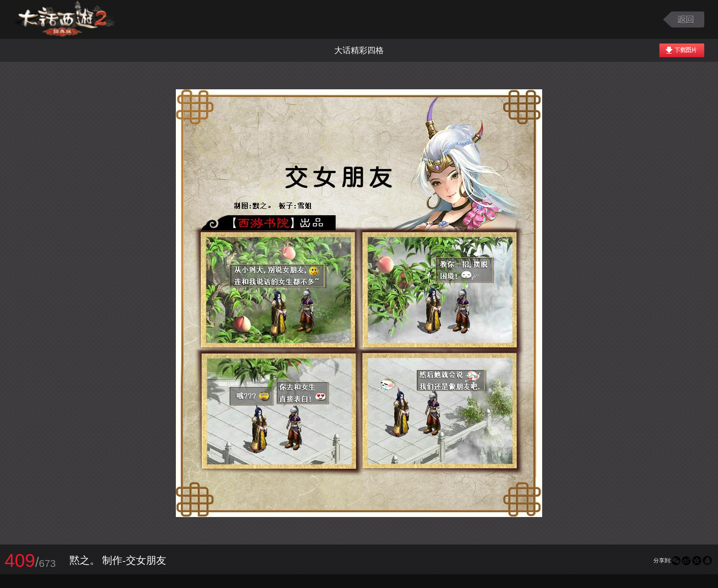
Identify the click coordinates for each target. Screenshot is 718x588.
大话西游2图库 (65, 19)
